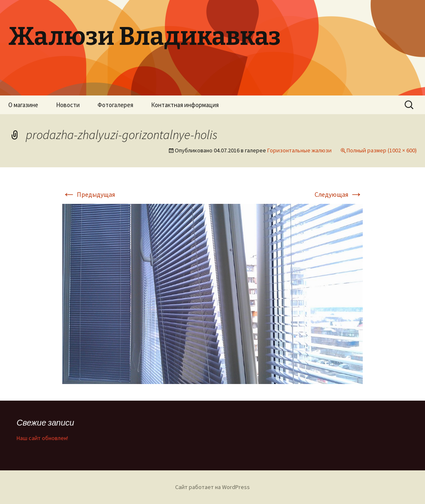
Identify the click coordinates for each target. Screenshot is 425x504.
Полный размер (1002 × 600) (382, 150)
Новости (68, 105)
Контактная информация (185, 105)
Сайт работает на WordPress (212, 487)
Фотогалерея (115, 105)
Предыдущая (89, 194)
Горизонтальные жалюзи (299, 150)
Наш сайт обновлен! (42, 438)
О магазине (23, 105)
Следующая (339, 194)
